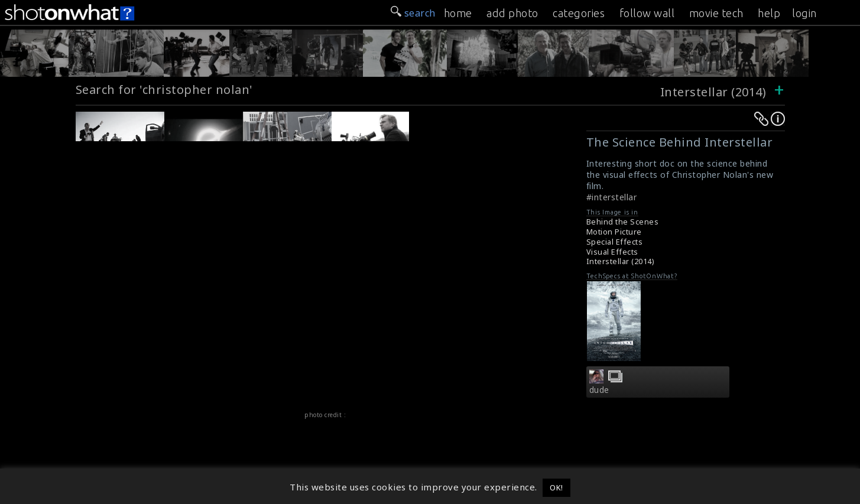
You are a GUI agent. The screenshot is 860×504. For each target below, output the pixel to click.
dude (599, 390)
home (458, 13)
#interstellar (612, 197)
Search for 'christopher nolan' (164, 90)
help (769, 13)
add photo (512, 13)
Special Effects (615, 242)
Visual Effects (612, 252)
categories (579, 13)
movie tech (716, 13)
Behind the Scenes (623, 222)
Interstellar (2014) (713, 92)
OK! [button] (556, 487)
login (804, 13)
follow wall (647, 13)
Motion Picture (614, 232)
